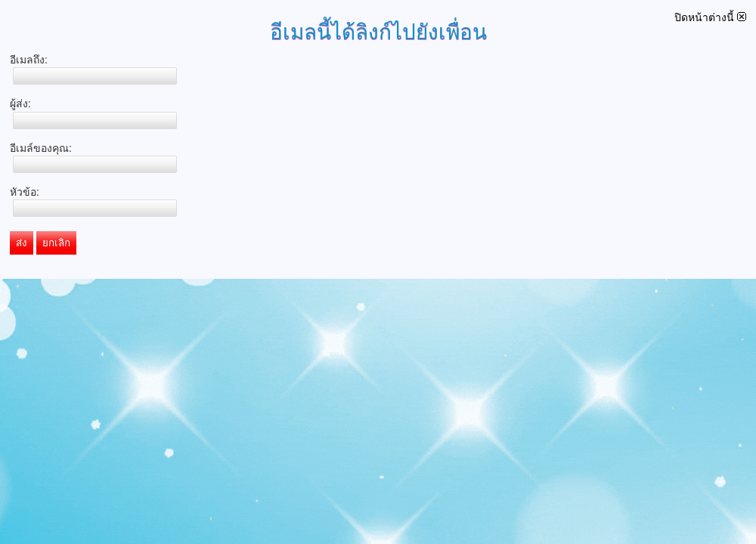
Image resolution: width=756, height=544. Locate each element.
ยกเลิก (56, 243)
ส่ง (22, 243)
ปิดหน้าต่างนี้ (710, 17)
